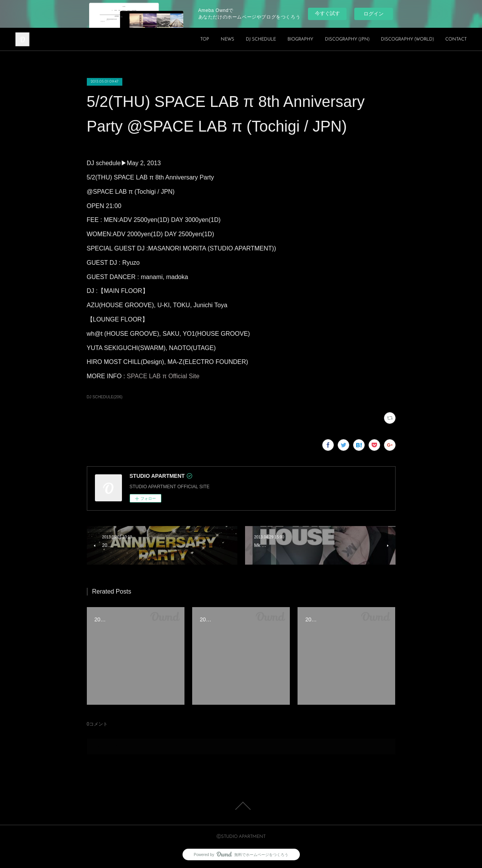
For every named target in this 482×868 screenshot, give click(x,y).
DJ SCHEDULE (261, 39)
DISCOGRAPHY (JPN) (347, 39)
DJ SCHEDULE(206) (105, 397)
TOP (205, 39)
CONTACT (456, 39)
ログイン (374, 14)
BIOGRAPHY (300, 39)
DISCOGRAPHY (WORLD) (407, 39)
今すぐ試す (327, 13)
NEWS (227, 39)
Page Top (241, 806)
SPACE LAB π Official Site (163, 376)
